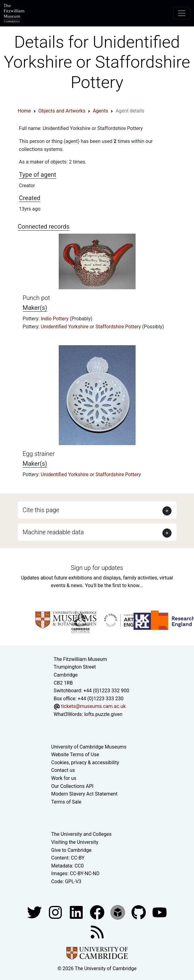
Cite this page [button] (41, 510)
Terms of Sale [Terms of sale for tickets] (66, 802)
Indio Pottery (55, 319)
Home (24, 111)
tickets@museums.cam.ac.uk (93, 706)
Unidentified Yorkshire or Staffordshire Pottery (92, 327)
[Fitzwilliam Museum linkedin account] (98, 912)
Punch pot (36, 298)
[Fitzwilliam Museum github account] (139, 912)
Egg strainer (39, 454)
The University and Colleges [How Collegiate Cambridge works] (81, 834)
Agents (101, 111)
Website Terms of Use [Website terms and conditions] (75, 755)
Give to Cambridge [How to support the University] (71, 850)
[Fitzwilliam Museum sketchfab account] (118, 912)
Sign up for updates (97, 568)
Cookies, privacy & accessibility (85, 763)
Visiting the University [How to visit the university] (75, 842)
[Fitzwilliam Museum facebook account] (77, 912)
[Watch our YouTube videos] (160, 912)
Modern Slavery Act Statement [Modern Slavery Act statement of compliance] (85, 794)
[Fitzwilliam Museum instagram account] (56, 912)
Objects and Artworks (62, 111)
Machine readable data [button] (53, 532)
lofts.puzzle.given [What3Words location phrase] (103, 714)
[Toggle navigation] (182, 13)
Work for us (64, 778)
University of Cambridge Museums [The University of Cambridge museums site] (89, 747)
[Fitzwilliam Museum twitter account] (35, 912)
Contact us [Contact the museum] (63, 770)
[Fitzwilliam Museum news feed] (97, 932)
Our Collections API (73, 786)
